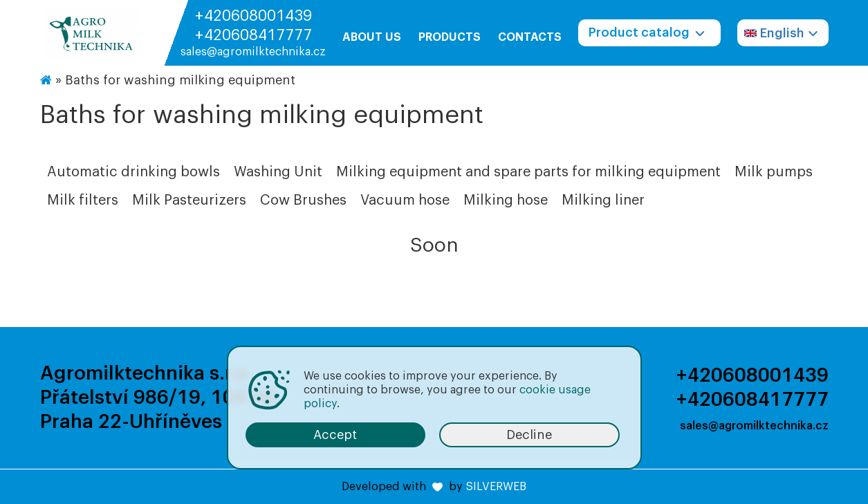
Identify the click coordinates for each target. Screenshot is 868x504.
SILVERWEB (496, 487)
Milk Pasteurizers (189, 200)
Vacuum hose (405, 200)
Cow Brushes (303, 200)
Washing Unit (278, 172)
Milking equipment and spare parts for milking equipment (528, 172)
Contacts (530, 37)
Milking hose (506, 200)
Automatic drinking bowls (133, 172)
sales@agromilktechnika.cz (253, 52)
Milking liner (603, 200)
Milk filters (83, 200)
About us (372, 37)
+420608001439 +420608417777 (253, 26)
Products (450, 37)
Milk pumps (774, 172)
